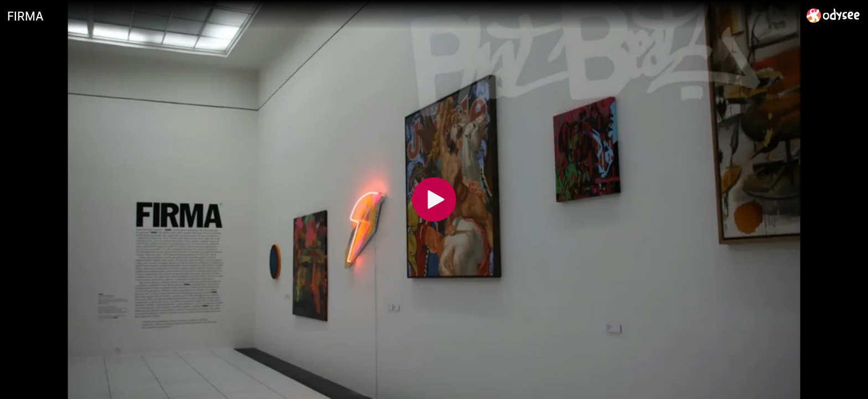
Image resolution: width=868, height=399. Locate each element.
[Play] (434, 199)
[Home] (833, 15)
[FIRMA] (402, 16)
